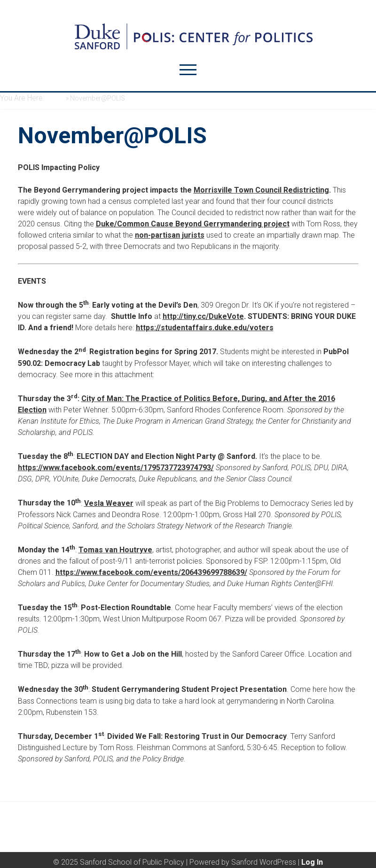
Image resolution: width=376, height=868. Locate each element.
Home (55, 98)
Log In (312, 862)
